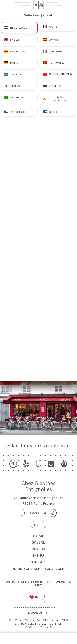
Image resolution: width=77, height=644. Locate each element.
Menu (39, 555)
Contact (38, 562)
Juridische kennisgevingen (39, 568)
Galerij (38, 542)
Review (39, 549)
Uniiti (44, 612)
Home (39, 536)
